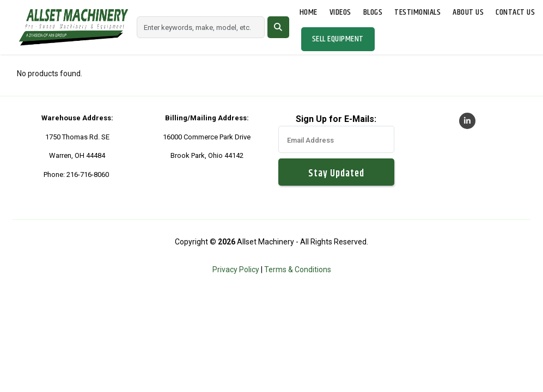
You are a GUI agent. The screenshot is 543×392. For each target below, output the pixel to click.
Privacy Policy (236, 269)
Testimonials (417, 13)
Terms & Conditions (298, 269)
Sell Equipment (338, 39)
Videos (340, 13)
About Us (468, 13)
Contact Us (515, 13)
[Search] (201, 27)
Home (309, 13)
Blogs (373, 13)
